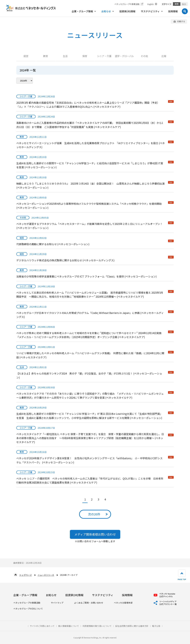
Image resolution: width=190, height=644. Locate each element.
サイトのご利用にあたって (42, 626)
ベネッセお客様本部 (123, 603)
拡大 (184, 4)
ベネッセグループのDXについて (28, 609)
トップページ (26, 575)
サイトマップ (57, 603)
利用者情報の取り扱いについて (97, 626)
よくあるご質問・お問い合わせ (89, 603)
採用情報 (127, 595)
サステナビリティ (103, 595)
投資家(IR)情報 (74, 595)
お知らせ (51, 595)
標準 (177, 4)
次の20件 (94, 514)
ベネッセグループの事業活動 (27, 603)
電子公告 (156, 626)
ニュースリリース (46, 575)
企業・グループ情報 (25, 595)
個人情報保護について (69, 626)
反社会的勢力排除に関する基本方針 (132, 626)
